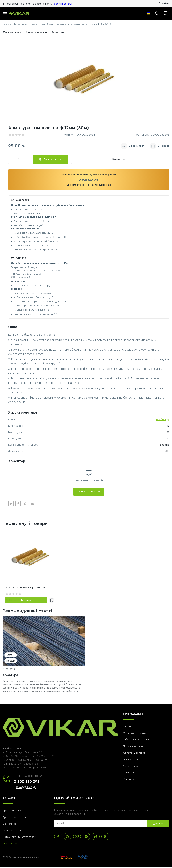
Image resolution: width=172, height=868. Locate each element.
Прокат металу (12, 811)
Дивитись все (11, 844)
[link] (30, 557)
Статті (10, 655)
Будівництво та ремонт (16, 818)
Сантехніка (9, 824)
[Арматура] (44, 642)
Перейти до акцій (79, 4)
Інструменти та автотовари (19, 838)
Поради (11, 661)
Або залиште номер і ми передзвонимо (89, 185)
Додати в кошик (51, 160)
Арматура (10, 675)
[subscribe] (101, 824)
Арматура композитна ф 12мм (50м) (27, 588)
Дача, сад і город (13, 831)
